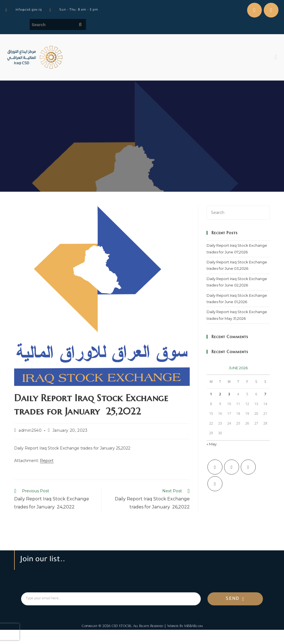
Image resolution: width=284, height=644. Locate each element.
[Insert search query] (238, 213)
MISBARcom (193, 626)
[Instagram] (248, 467)
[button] (276, 57)
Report (47, 461)
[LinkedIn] (215, 484)
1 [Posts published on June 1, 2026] (211, 394)
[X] (215, 467)
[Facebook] (232, 467)
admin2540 (30, 430)
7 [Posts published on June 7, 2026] (265, 394)
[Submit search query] (80, 24)
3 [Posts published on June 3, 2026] (229, 394)
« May (212, 444)
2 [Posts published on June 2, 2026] (220, 394)
